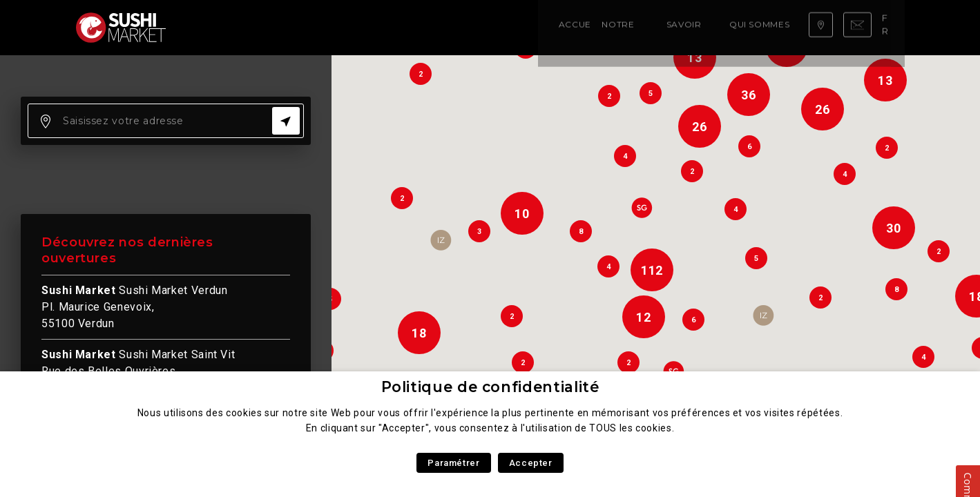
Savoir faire (353, 27)
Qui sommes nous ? (444, 27)
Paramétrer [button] (453, 463)
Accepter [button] (531, 463)
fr (890, 27)
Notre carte (277, 27)
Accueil (213, 27)
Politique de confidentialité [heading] (490, 387)
